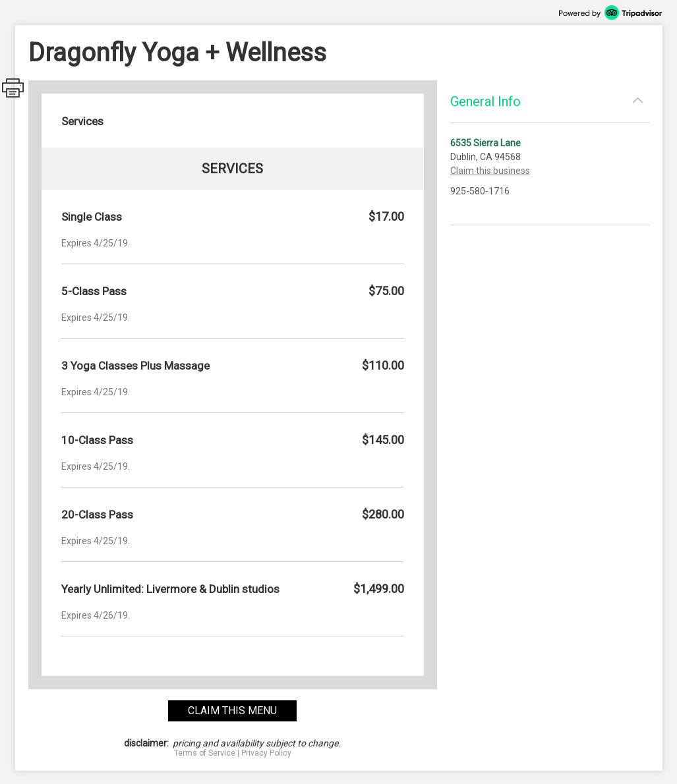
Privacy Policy (266, 753)
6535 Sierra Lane (486, 143)
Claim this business (490, 171)
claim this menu (232, 711)
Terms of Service (205, 753)
